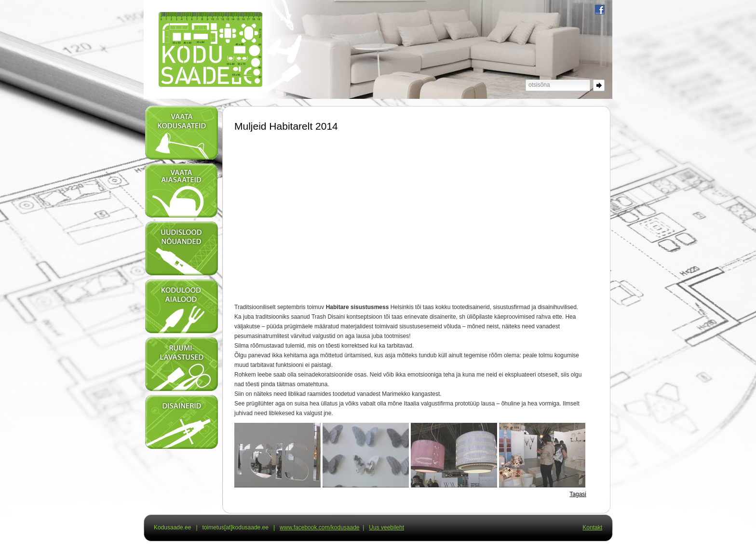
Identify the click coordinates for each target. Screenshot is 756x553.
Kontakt (592, 527)
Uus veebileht (386, 527)
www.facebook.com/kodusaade (319, 527)
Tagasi (578, 494)
